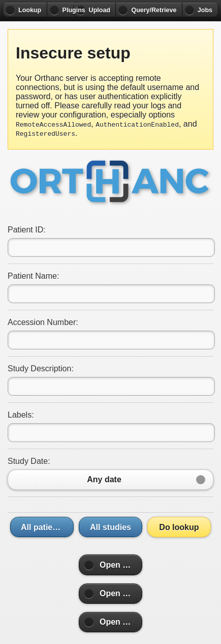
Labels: (21, 415)
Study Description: (41, 369)
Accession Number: (43, 322)
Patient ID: (27, 230)
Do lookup (179, 527)
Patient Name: (33, 276)
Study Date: (29, 461)
